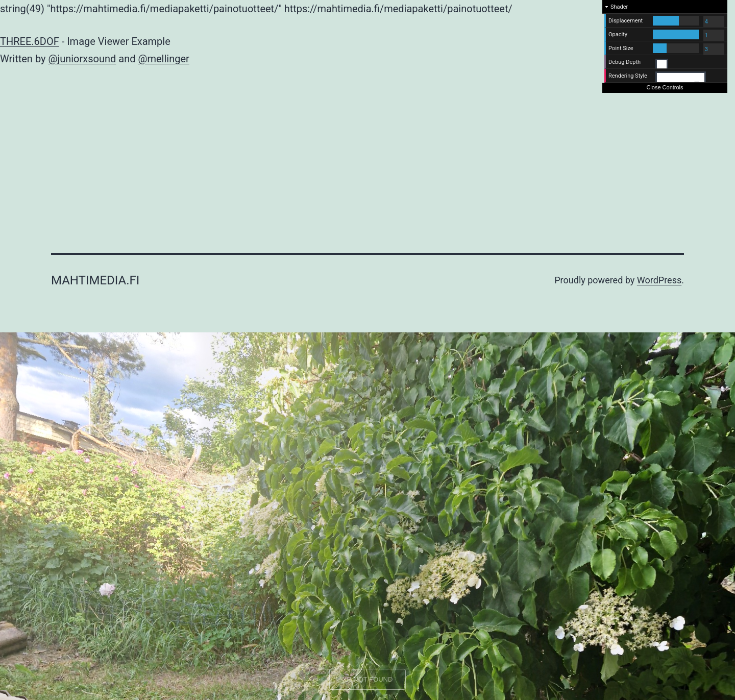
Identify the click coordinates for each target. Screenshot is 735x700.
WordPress (659, 280)
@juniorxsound (82, 59)
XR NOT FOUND (368, 679)
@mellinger (163, 59)
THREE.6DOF (30, 41)
